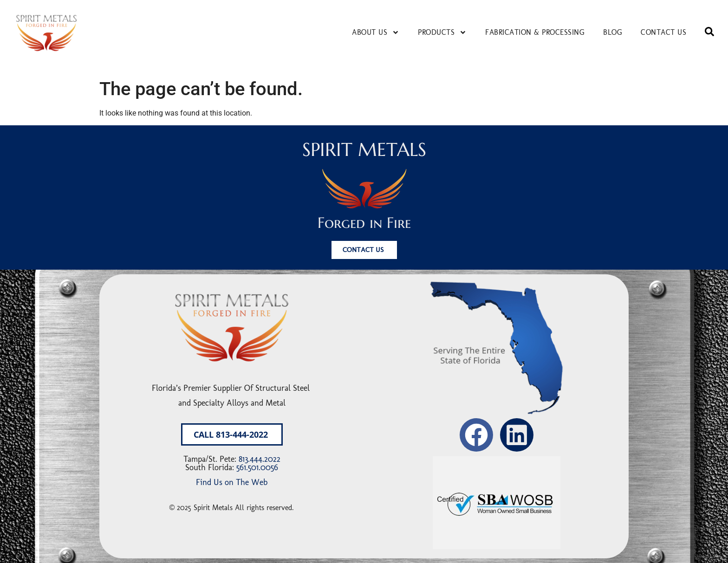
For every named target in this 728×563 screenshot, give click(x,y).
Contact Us (663, 32)
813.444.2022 (260, 459)
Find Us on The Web (232, 482)
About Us (376, 32)
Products (442, 32)
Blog (613, 32)
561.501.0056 (257, 467)
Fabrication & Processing (535, 32)
